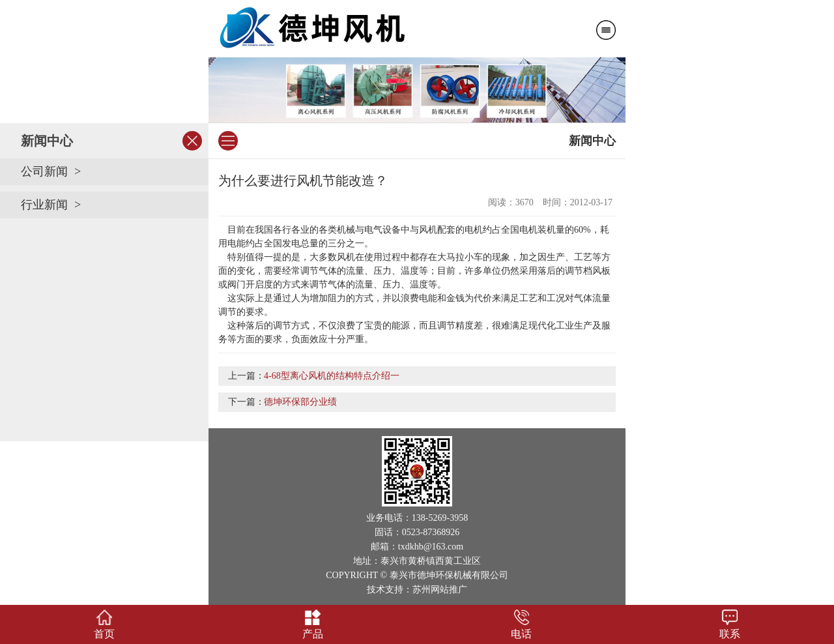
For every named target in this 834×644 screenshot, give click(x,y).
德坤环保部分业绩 (300, 402)
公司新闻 (44, 171)
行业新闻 (44, 205)
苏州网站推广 (440, 590)
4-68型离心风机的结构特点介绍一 (332, 376)
